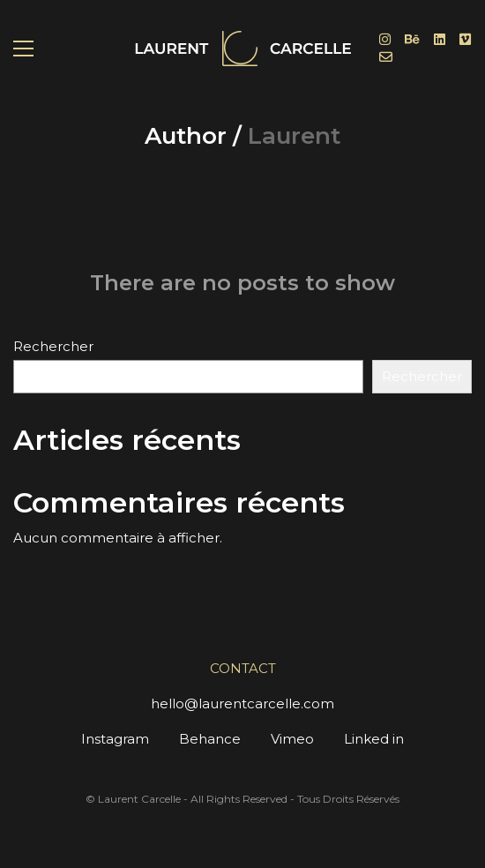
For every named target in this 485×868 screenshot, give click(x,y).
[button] (23, 49)
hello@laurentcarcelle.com (242, 703)
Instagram (115, 739)
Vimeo (292, 739)
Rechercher (53, 346)
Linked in (374, 739)
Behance (210, 739)
